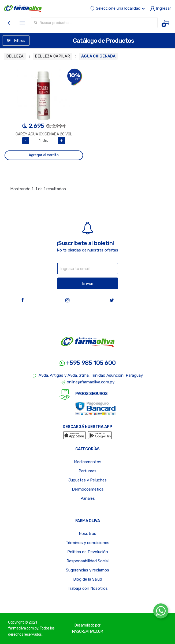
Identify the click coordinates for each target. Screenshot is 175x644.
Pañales (88, 498)
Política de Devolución (88, 552)
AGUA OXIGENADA (98, 56)
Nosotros (87, 534)
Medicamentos (88, 462)
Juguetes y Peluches (87, 480)
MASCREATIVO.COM (88, 632)
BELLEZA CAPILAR (52, 56)
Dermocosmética (88, 489)
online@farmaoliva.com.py (88, 382)
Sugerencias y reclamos (87, 570)
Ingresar (161, 8)
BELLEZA (15, 56)
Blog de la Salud (88, 579)
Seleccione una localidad (117, 8)
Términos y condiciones (87, 543)
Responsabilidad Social (87, 561)
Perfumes (87, 471)
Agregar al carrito (44, 155)
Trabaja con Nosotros (88, 588)
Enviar (88, 283)
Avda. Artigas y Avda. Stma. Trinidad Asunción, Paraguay (87, 376)
